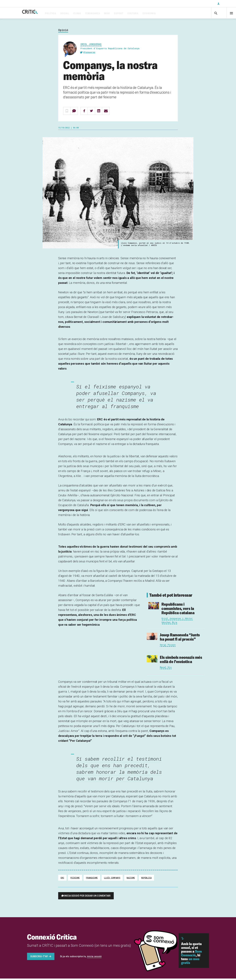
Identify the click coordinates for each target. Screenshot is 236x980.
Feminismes (105, 14)
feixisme (75, 879)
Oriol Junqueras (91, 45)
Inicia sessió (226, 4)
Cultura (146, 14)
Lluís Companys (112, 879)
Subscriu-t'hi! (39, 958)
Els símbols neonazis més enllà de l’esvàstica (181, 661)
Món (120, 14)
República (146, 879)
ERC (62, 879)
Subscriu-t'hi (204, 4)
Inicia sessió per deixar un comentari (87, 897)
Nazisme (131, 879)
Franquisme (92, 879)
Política (63, 14)
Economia (162, 14)
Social (78, 14)
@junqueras (89, 53)
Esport (131, 14)
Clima (90, 14)
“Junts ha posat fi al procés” (180, 638)
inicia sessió (94, 958)
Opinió (63, 31)
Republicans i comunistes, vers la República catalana (178, 610)
